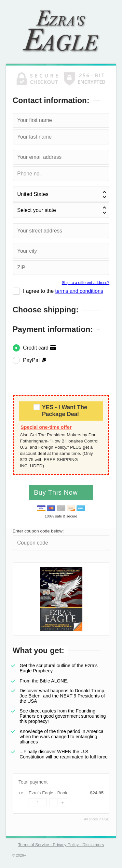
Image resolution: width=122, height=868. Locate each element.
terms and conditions (79, 291)
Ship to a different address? (86, 283)
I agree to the (63, 291)
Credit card (40, 348)
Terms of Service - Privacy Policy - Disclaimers (61, 845)
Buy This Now (57, 492)
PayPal (35, 360)
